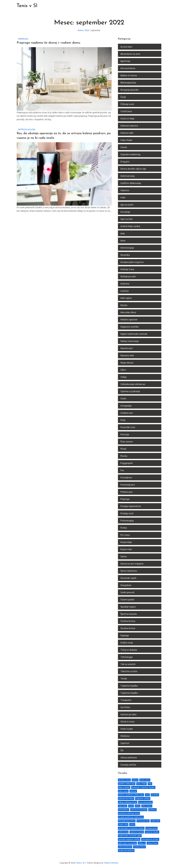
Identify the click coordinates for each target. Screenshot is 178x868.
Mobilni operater (129, 319)
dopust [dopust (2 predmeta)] (135, 780)
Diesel (124, 147)
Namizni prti (127, 348)
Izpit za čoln (127, 219)
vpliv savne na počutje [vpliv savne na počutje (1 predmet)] (127, 843)
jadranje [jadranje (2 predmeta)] (133, 791)
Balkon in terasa (129, 75)
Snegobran (126, 585)
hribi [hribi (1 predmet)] (150, 783)
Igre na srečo (127, 204)
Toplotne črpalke (129, 693)
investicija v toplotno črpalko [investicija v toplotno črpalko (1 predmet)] (143, 787)
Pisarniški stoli (128, 427)
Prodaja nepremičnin (131, 506)
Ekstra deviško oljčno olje (133, 169)
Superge (125, 635)
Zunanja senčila (128, 765)
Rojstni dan (126, 549)
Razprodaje (126, 542)
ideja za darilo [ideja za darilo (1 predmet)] (124, 787)
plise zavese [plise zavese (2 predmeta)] (147, 806)
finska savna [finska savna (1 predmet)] (145, 780)
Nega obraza (127, 362)
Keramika (125, 255)
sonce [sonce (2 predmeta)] (132, 824)
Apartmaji (125, 61)
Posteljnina (126, 477)
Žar (122, 750)
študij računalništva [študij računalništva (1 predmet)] (126, 850)
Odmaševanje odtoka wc (133, 384)
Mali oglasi (126, 298)
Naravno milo (127, 355)
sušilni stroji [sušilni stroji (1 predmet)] (123, 832)
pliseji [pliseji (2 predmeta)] (138, 806)
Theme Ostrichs (111, 863)
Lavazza (124, 291)
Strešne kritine (128, 628)
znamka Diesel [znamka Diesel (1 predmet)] (139, 847)
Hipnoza (125, 190)
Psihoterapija (127, 520)
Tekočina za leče (129, 671)
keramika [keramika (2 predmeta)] (155, 795)
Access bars (126, 47)
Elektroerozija (128, 176)
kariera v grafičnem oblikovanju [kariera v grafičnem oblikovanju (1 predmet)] (131, 795)
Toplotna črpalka (129, 686)
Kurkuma (125, 283)
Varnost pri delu (128, 714)
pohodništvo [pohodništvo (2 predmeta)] (124, 809)
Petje (123, 420)
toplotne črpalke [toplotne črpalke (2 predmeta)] (152, 832)
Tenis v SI (28, 6)
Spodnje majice (128, 607)
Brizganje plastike (129, 90)
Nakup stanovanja (130, 341)
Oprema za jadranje (130, 391)
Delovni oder (127, 133)
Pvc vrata (125, 535)
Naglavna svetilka (130, 327)
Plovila (124, 456)
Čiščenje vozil (127, 104)
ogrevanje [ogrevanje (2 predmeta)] (123, 806)
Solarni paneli (127, 599)
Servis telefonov (129, 571)
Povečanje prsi (128, 485)
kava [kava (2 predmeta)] (147, 795)
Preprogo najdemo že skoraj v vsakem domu (48, 43)
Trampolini (126, 700)
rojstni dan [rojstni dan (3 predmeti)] (155, 821)
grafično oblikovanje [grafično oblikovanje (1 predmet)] (127, 783)
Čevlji (123, 97)
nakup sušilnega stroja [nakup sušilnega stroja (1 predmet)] (128, 802)
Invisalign (125, 212)
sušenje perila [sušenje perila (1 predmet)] (151, 828)
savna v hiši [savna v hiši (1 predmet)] (123, 824)
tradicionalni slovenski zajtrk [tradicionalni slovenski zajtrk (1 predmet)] (130, 835)
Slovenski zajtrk (128, 578)
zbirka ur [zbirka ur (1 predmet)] (142, 843)
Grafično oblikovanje (131, 183)
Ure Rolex (125, 707)
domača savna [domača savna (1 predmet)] (124, 780)
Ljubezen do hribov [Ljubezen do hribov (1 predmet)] (126, 798)
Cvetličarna (126, 111)
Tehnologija (127, 657)
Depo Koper (126, 140)
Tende (124, 678)
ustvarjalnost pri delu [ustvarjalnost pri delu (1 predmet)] (150, 839)
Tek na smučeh (128, 664)
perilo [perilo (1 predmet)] (131, 806)
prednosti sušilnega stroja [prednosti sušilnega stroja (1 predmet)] (129, 813)
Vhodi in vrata (127, 721)
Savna (123, 556)
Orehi (123, 398)
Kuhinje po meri (128, 276)
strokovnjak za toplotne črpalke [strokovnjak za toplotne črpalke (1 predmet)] (131, 828)
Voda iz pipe (127, 729)
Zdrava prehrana (129, 757)
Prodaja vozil (127, 513)
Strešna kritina (128, 621)
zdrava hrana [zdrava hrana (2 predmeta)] (152, 843)
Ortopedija (126, 406)
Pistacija (125, 434)
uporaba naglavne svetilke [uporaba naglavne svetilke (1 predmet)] (129, 839)
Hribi (123, 197)
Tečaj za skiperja (129, 650)
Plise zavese (127, 441)
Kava (123, 240)
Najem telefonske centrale (134, 334)
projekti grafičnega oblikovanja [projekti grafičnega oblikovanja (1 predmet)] (131, 817)
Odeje (123, 377)
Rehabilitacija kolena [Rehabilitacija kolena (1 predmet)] (127, 821)
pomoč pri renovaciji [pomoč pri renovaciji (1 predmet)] (139, 809)
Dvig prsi (125, 161)
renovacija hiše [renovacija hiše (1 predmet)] (143, 821)
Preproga (23, 39)
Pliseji (123, 449)
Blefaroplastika (128, 82)
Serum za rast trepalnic (132, 563)
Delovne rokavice (129, 126)
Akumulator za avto (130, 54)
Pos (122, 470)
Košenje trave (127, 269)
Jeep (123, 233)
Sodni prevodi (127, 592)
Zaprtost (125, 743)
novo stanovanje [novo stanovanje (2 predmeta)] (145, 802)
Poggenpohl (127, 463)
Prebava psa (126, 492)
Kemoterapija (127, 248)
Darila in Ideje (127, 118)
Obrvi (123, 370)
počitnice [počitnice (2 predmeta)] (152, 809)
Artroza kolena (27, 129)
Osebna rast (127, 413)
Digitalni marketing (130, 154)
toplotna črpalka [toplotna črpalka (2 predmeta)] (137, 832)
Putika (124, 528)
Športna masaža (129, 614)
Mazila (124, 305)
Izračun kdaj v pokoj (130, 226)
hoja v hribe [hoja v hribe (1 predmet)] (141, 783)
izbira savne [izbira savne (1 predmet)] (123, 791)
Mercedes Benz (128, 312)
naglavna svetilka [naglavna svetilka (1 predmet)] (143, 798)
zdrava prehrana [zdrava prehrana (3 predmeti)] (125, 847)
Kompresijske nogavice (132, 262)
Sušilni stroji (127, 642)
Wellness (125, 736)
